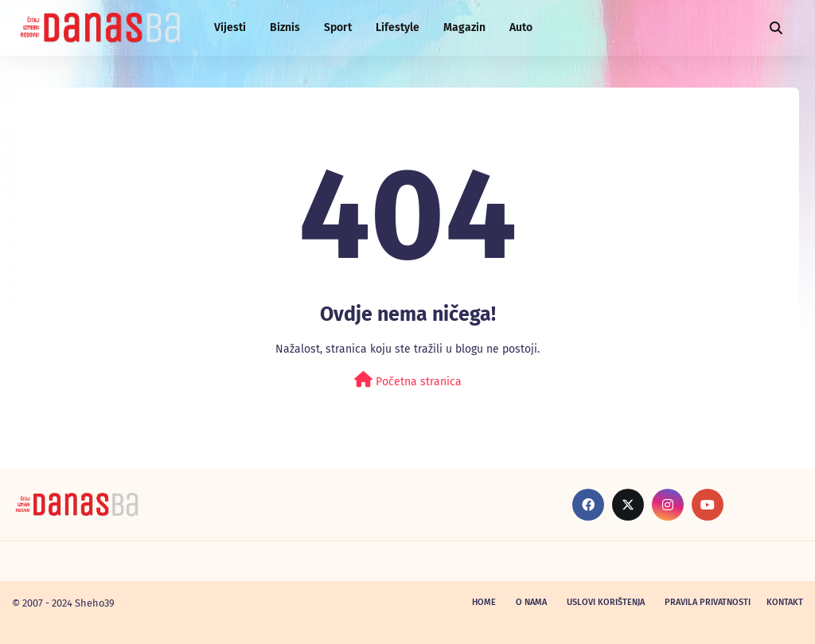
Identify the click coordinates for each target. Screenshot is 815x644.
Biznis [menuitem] (285, 27)
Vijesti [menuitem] (230, 27)
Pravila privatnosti (708, 602)
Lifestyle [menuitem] (398, 27)
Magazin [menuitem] (464, 27)
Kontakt (785, 602)
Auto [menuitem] (521, 27)
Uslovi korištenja (606, 602)
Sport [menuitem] (338, 27)
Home (484, 602)
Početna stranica (408, 380)
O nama (531, 602)
